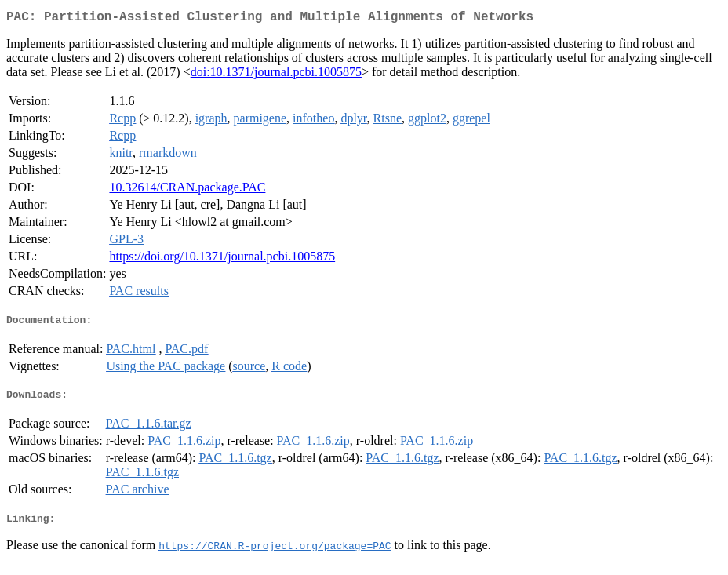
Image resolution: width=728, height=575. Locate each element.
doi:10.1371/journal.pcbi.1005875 (276, 75)
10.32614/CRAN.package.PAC (187, 190)
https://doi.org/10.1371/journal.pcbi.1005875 (222, 259)
